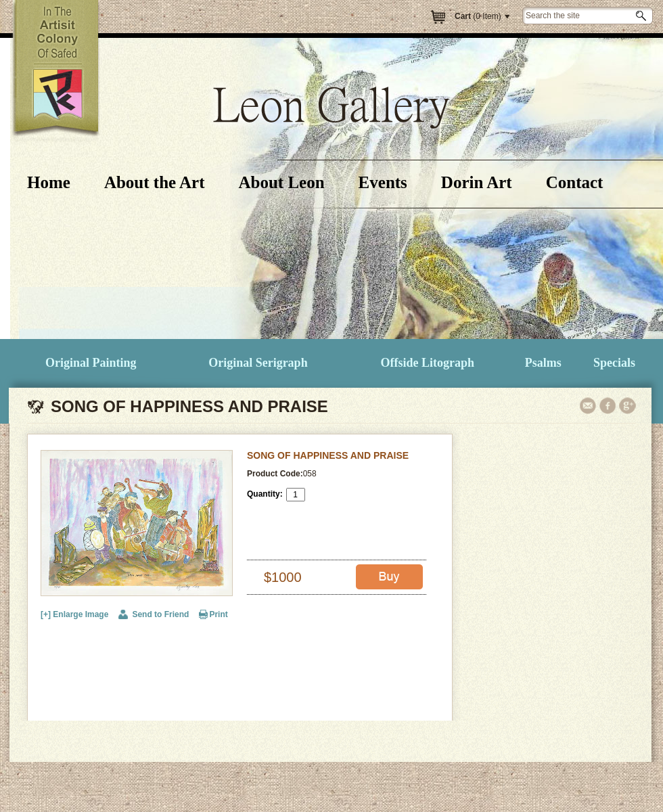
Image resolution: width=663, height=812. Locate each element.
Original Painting (91, 363)
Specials (614, 363)
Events (383, 182)
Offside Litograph (428, 363)
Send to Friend (160, 614)
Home (49, 182)
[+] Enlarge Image (74, 614)
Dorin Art (477, 182)
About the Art (155, 182)
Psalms (543, 363)
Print (218, 614)
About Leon (281, 182)
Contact (575, 182)
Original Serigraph (258, 363)
